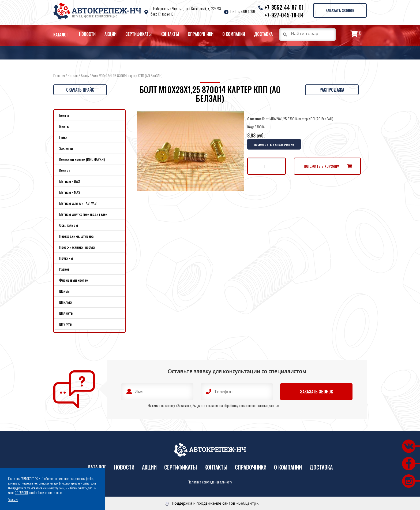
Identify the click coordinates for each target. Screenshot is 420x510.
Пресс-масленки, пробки (77, 247)
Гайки (63, 137)
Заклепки (66, 148)
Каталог (61, 35)
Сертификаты (138, 34)
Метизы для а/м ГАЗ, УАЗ (78, 203)
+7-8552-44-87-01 (284, 7)
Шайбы (64, 291)
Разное (64, 269)
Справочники (201, 34)
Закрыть (13, 500)
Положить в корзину (321, 166)
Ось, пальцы (69, 225)
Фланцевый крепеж (74, 280)
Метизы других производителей (83, 214)
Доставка (263, 34)
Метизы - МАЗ (70, 192)
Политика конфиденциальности (210, 482)
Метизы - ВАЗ (70, 181)
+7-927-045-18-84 (284, 15)
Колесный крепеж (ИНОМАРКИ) (82, 159)
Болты (85, 75)
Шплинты (66, 313)
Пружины (66, 258)
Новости (87, 34)
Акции (110, 34)
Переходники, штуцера (76, 236)
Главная (59, 75)
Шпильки (66, 302)
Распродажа (332, 90)
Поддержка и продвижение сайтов (203, 503)
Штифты (66, 324)
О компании (234, 34)
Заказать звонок (340, 10)
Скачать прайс (80, 90)
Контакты (170, 34)
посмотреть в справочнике (274, 144)
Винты (64, 126)
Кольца (65, 170)
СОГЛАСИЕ (22, 492)
